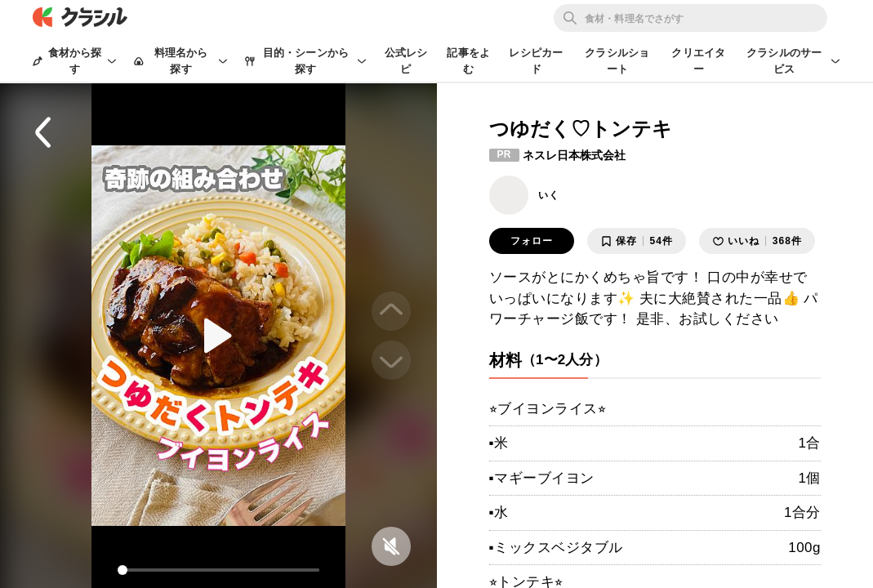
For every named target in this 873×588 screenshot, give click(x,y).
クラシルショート (617, 61)
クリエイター (698, 61)
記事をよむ (468, 61)
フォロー (532, 241)
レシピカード (536, 61)
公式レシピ (406, 61)
